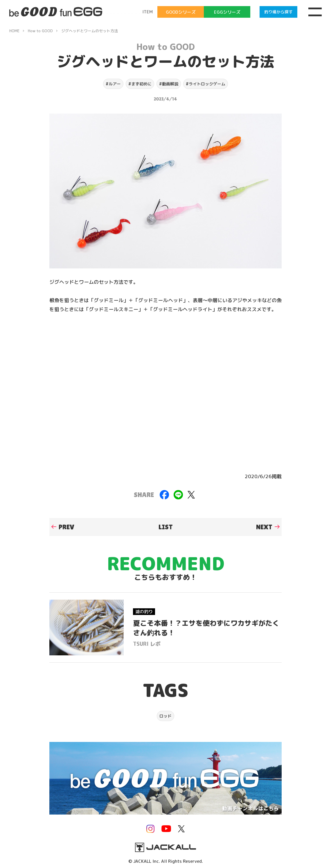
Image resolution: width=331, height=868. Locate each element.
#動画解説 (169, 84)
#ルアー (113, 84)
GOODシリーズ (181, 12)
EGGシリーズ (227, 12)
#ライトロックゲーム (206, 84)
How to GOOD (166, 47)
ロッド (165, 716)
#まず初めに (140, 84)
